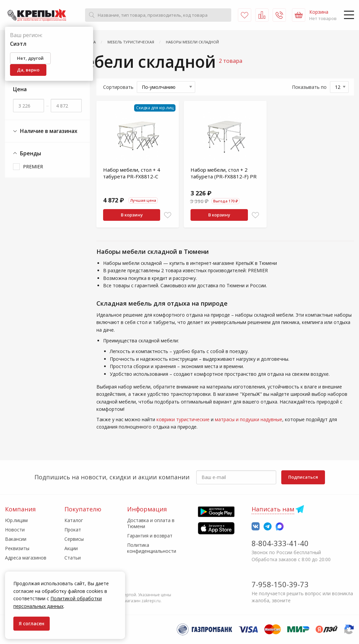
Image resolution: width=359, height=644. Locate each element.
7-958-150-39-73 (280, 584)
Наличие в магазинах (45, 131)
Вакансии (16, 539)
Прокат (73, 530)
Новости (15, 530)
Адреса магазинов (26, 558)
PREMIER (33, 167)
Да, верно (28, 70)
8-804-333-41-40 (280, 543)
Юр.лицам (16, 520)
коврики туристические (183, 419)
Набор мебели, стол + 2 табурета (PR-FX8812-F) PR (224, 173)
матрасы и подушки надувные (249, 419)
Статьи (73, 558)
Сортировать (118, 87)
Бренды (27, 153)
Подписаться (303, 477)
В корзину (132, 215)
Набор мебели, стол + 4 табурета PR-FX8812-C (132, 173)
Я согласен (32, 623)
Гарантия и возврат (150, 536)
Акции (71, 548)
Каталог (74, 520)
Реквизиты (17, 548)
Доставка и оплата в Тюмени (151, 523)
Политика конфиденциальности (152, 548)
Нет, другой (30, 58)
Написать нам (273, 509)
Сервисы (74, 539)
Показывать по (309, 87)
